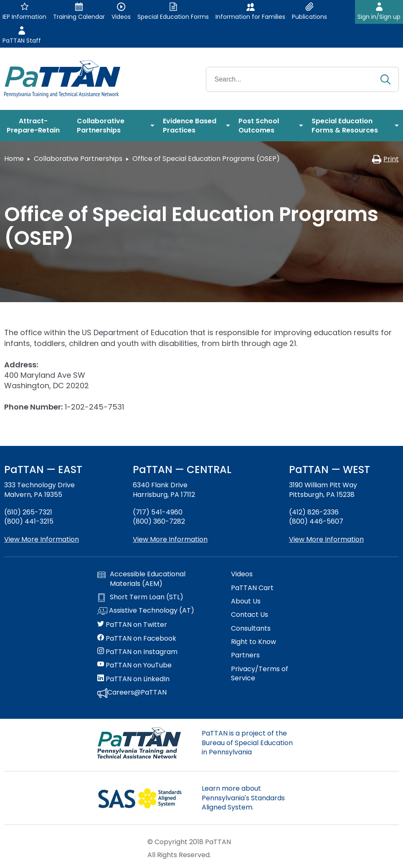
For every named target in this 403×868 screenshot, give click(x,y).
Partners (245, 655)
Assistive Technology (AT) (146, 611)
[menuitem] (36, 126)
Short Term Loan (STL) (140, 597)
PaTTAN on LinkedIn (133, 679)
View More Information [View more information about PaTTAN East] (42, 539)
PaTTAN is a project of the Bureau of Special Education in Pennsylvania (247, 743)
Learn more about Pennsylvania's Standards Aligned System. (243, 798)
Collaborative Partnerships (78, 159)
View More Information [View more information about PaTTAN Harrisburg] (170, 539)
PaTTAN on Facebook (137, 639)
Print (385, 159)
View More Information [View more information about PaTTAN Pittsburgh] (326, 539)
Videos (242, 574)
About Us (246, 601)
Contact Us (250, 615)
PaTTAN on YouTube (134, 665)
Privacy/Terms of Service (260, 674)
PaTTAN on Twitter (132, 625)
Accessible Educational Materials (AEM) (141, 579)
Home (14, 159)
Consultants (251, 629)
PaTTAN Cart (252, 588)
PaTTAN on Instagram (137, 652)
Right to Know (253, 642)
